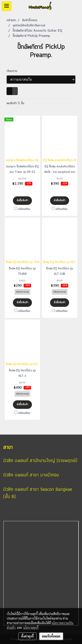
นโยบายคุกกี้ (31, 627)
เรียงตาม (14, 71)
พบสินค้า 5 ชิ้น (15, 103)
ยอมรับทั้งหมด (51, 636)
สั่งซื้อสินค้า (22, 200)
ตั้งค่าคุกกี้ (27, 636)
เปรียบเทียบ (24, 209)
